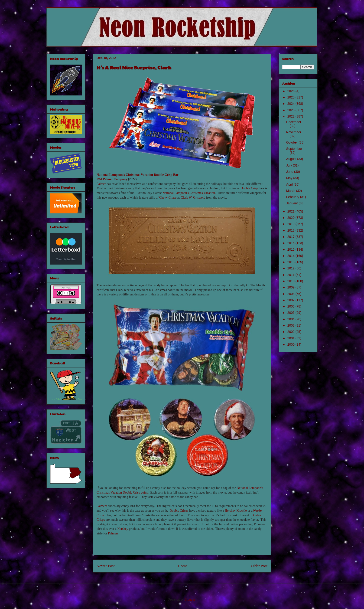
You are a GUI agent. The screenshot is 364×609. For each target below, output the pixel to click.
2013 (291, 262)
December (294, 122)
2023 (291, 110)
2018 (291, 230)
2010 (291, 281)
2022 (291, 116)
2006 (291, 306)
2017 (291, 237)
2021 (291, 211)
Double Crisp (249, 188)
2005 (291, 313)
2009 (291, 287)
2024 (291, 104)
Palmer (101, 184)
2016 (291, 243)
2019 (291, 224)
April (290, 184)
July (290, 165)
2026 (291, 91)
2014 (291, 256)
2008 (291, 294)
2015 (291, 249)
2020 (291, 218)
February (293, 197)
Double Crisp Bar (166, 175)
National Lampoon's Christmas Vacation (125, 175)
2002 (291, 332)
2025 (291, 97)
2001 (291, 338)
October (292, 142)
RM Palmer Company (112, 179)
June (290, 172)
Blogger (190, 600)
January (292, 203)
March (291, 191)
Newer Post (106, 566)
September (294, 149)
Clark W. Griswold (193, 198)
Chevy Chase (168, 198)
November (294, 132)
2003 (291, 325)
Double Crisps (179, 511)
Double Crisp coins (135, 493)
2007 (291, 300)
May (290, 178)
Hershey (123, 529)
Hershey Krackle (236, 511)
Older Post (259, 566)
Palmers (102, 506)
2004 (291, 319)
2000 (291, 344)
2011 (291, 275)
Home (183, 566)
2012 (291, 268)
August (292, 159)
